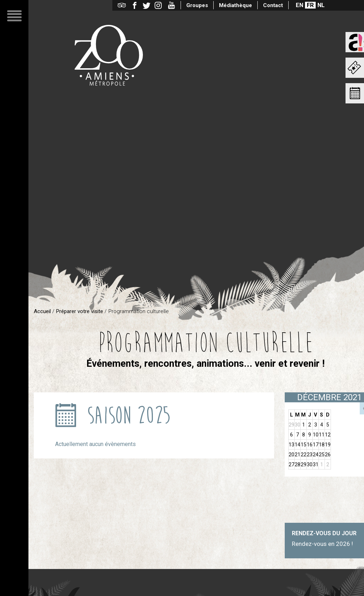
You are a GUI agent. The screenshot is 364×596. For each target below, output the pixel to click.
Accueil (42, 311)
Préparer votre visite (80, 311)
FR (310, 5)
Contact (273, 5)
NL (321, 5)
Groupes (197, 5)
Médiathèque (235, 5)
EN (299, 5)
